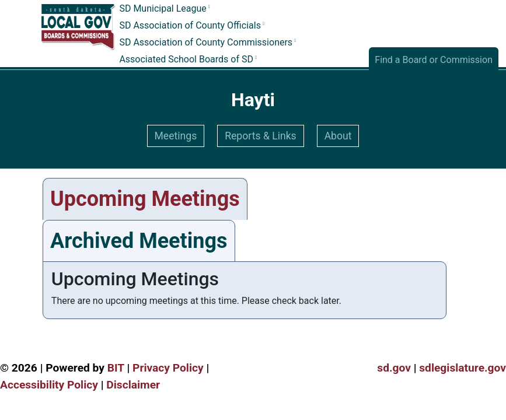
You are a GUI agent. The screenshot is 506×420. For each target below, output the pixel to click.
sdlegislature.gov (463, 368)
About (338, 136)
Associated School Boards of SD (186, 59)
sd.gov (394, 368)
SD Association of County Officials (190, 26)
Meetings (176, 136)
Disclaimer (133, 385)
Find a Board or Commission (434, 60)
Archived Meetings (139, 241)
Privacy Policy (168, 368)
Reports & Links (260, 136)
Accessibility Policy (49, 385)
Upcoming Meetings (145, 199)
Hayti (253, 100)
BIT (116, 368)
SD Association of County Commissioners (206, 42)
